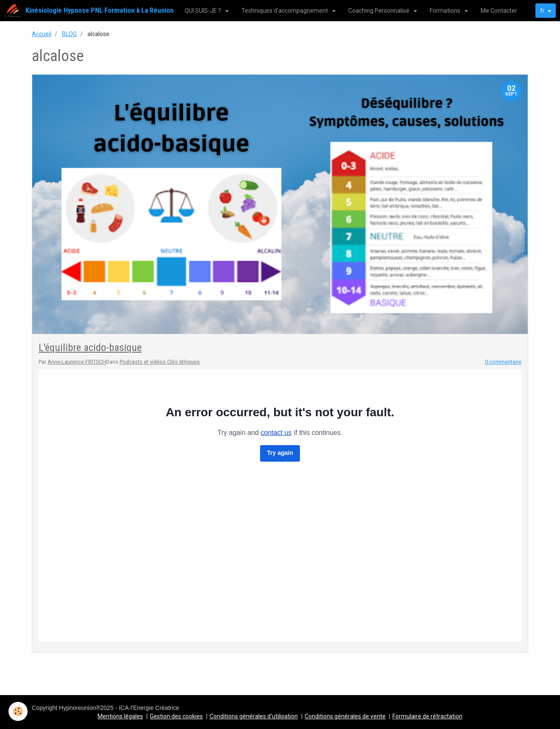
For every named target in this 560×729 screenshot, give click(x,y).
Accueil (42, 34)
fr (542, 11)
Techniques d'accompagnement (285, 11)
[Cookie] (18, 711)
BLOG (69, 34)
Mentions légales (120, 716)
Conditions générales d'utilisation (254, 716)
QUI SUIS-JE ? (203, 11)
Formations (446, 11)
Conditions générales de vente (345, 716)
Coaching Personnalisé (379, 11)
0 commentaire (503, 362)
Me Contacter (499, 11)
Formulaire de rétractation (427, 716)
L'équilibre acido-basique (90, 348)
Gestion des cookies (176, 716)
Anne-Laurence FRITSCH (77, 362)
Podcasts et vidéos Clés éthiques (160, 362)
